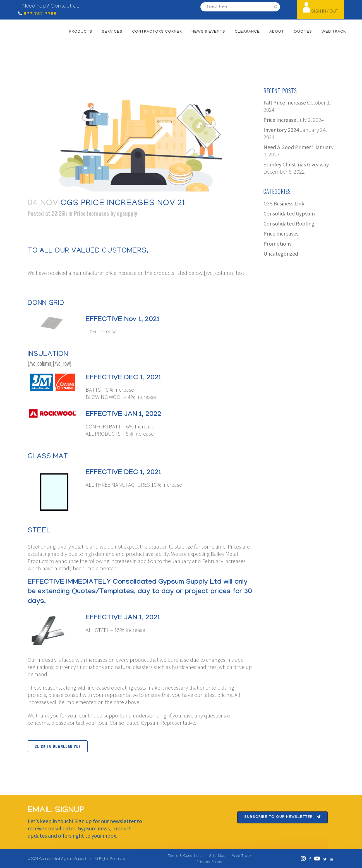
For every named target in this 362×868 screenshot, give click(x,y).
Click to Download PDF (58, 746)
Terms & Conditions (185, 856)
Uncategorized (281, 254)
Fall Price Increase (285, 102)
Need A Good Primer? (288, 147)
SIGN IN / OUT (325, 12)
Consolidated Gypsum (289, 213)
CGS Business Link (284, 203)
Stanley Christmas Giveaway (296, 164)
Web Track (242, 856)
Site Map (217, 856)
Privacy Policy (210, 862)
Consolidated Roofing (289, 223)
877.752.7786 (39, 15)
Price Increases (92, 213)
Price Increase (280, 120)
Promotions (277, 243)
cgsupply (127, 213)
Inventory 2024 (281, 130)
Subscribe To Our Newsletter (282, 817)
